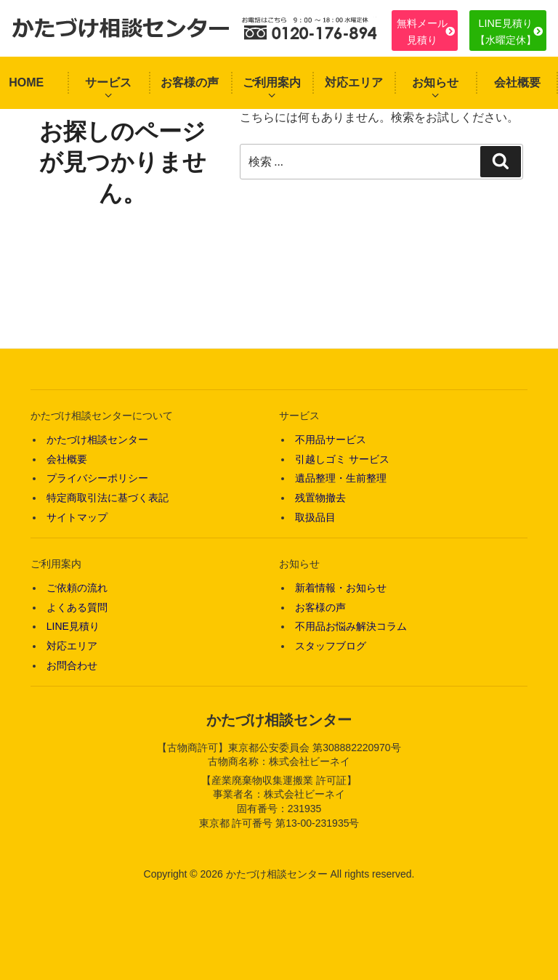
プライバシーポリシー (97, 478)
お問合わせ (72, 665)
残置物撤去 (320, 498)
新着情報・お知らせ (341, 588)
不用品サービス (331, 440)
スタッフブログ (331, 646)
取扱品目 (315, 517)
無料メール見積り (422, 31)
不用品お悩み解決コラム (351, 626)
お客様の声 (190, 82)
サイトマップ (77, 517)
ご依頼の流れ (77, 588)
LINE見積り (73, 626)
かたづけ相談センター (97, 440)
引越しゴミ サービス (342, 459)
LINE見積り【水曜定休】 (506, 31)
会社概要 (517, 82)
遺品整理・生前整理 (341, 478)
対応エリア (354, 82)
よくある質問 (77, 607)
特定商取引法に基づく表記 (108, 498)
